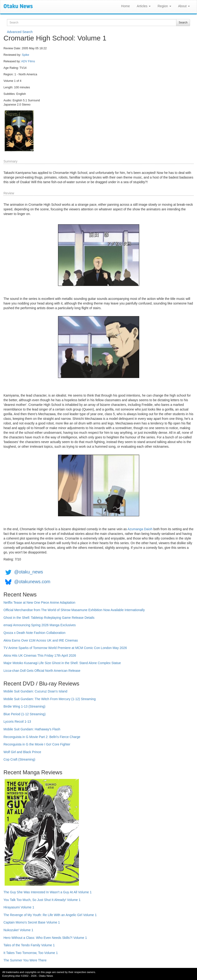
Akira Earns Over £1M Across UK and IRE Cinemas (41, 640)
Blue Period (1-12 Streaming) (24, 714)
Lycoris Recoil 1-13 (17, 722)
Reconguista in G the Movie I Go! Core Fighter (37, 744)
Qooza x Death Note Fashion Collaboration (34, 633)
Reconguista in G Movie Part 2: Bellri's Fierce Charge (42, 737)
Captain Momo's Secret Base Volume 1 (32, 922)
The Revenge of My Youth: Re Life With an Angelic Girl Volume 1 (50, 915)
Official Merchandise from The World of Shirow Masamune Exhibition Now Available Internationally (74, 610)
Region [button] (164, 6)
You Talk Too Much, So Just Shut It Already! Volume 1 (42, 900)
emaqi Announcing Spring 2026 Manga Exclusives (40, 625)
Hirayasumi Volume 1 (19, 907)
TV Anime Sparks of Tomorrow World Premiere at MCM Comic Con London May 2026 (65, 648)
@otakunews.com (32, 582)
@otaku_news (29, 572)
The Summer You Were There (25, 960)
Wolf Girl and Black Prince (22, 752)
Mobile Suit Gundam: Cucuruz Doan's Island (35, 691)
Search (183, 23)
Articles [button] (144, 6)
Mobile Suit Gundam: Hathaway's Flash (32, 729)
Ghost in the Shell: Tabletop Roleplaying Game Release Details (49, 618)
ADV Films (28, 61)
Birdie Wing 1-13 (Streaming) (24, 706)
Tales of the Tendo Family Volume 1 (29, 945)
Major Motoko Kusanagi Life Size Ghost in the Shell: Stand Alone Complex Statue (62, 663)
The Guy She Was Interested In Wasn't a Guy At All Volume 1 (48, 892)
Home (125, 6)
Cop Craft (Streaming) (19, 759)
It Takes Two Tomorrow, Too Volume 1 (31, 953)
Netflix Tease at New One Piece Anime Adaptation (39, 603)
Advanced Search (20, 32)
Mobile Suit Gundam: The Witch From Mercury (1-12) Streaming (50, 699)
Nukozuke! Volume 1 (18, 930)
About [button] (184, 6)
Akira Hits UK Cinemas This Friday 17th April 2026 (40, 656)
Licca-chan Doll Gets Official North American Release (42, 671)
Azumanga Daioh (140, 529)
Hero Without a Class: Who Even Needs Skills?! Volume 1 (45, 938)
